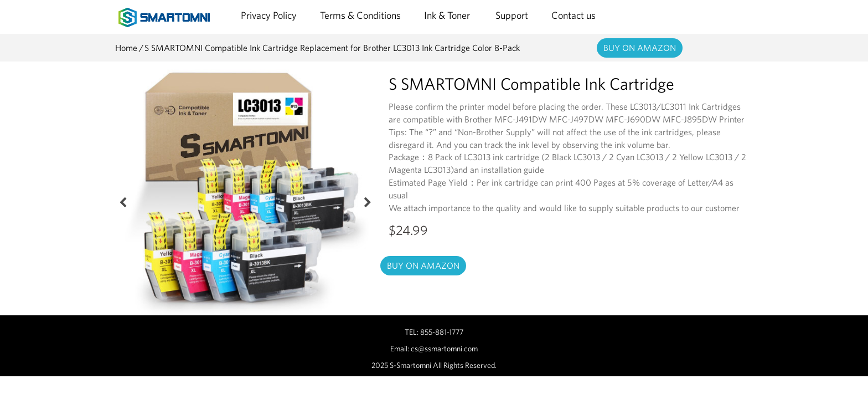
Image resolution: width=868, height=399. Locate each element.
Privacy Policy (269, 15)
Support (512, 15)
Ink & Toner (448, 15)
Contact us (573, 15)
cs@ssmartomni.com (444, 349)
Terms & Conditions (360, 15)
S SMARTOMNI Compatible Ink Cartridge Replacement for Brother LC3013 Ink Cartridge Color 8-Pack (332, 48)
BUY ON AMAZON (640, 48)
